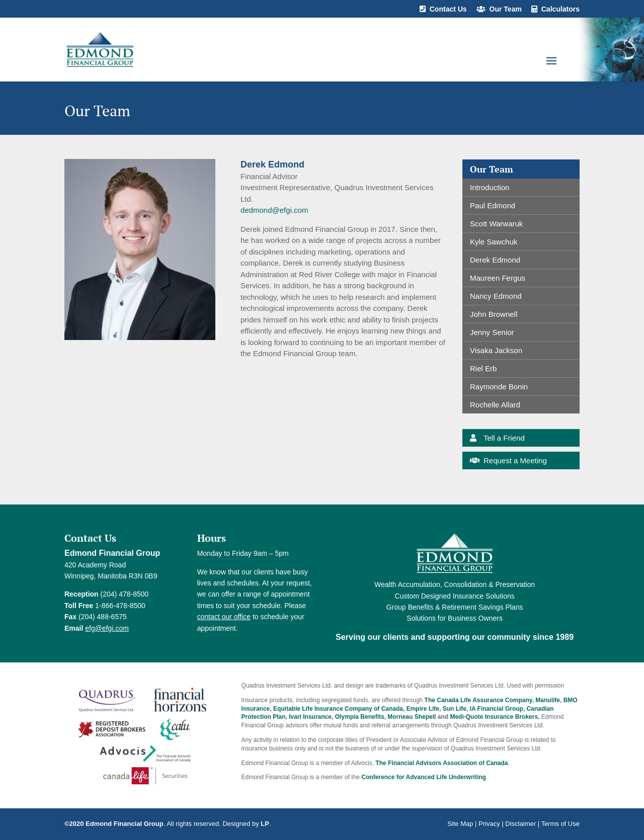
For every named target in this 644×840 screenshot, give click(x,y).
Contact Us (448, 9)
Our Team (506, 9)
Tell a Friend (504, 438)
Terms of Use (560, 824)
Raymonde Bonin (499, 387)
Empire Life (423, 709)
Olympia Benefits (360, 717)
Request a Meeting (515, 460)
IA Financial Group (497, 709)
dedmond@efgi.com (274, 210)
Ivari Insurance (310, 717)
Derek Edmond (495, 260)
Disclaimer (520, 824)
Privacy (489, 824)
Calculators (560, 9)
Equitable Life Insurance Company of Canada (338, 709)
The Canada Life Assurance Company (478, 700)
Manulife (548, 700)
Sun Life (455, 709)
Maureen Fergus (498, 278)
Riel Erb (483, 368)
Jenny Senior (492, 332)
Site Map (460, 824)
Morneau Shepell (412, 717)
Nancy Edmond (496, 296)
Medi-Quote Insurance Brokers (494, 717)
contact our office (224, 617)
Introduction (490, 187)
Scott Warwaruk (496, 224)
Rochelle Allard (495, 405)
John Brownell (494, 314)
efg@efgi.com (107, 628)
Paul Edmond (493, 205)
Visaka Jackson (496, 350)
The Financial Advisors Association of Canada (441, 763)
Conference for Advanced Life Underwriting (424, 777)
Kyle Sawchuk (494, 242)
